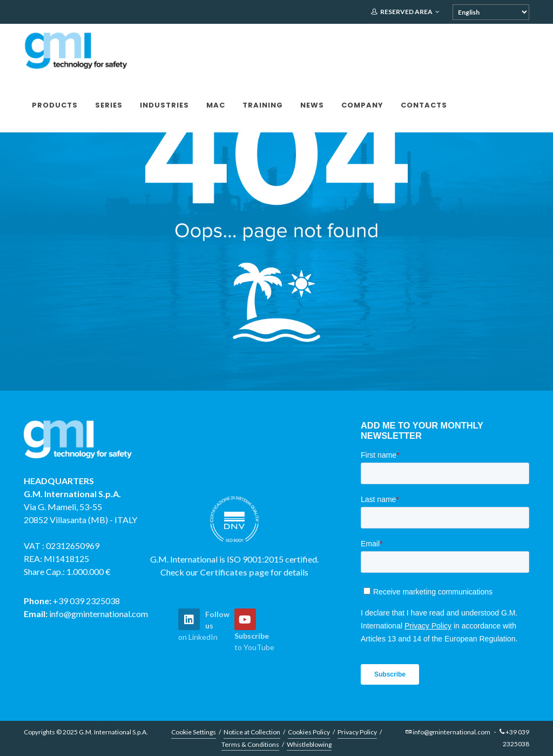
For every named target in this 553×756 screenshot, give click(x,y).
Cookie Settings (194, 732)
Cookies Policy (309, 732)
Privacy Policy (357, 732)
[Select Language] (491, 12)
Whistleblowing (309, 744)
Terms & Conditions (250, 744)
